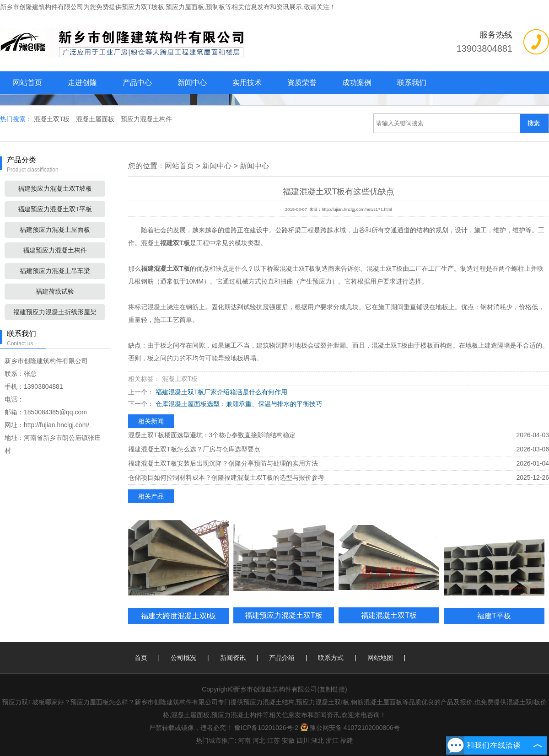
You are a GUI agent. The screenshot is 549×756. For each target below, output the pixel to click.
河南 (244, 740)
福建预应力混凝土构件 (55, 250)
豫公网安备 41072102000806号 (350, 728)
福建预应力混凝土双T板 (284, 615)
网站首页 (27, 83)
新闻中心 (192, 83)
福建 (347, 740)
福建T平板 (494, 616)
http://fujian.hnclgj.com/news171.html (357, 209)
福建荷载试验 (55, 291)
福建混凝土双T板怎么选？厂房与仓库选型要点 (194, 449)
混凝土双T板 (53, 119)
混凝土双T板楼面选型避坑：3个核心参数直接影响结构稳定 (212, 435)
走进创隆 (82, 83)
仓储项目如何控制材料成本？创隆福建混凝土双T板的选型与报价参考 (226, 477)
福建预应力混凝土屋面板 (55, 230)
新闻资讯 (233, 658)
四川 (303, 740)
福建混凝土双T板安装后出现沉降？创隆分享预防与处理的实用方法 (223, 463)
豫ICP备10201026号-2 (266, 728)
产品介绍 (282, 658)
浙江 (332, 740)
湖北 (318, 740)
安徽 (288, 740)
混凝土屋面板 (96, 119)
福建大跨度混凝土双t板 (179, 616)
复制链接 (332, 689)
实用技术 (247, 83)
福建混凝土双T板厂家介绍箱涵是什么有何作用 (221, 392)
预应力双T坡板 (143, 7)
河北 (259, 740)
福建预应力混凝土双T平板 (55, 209)
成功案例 (357, 83)
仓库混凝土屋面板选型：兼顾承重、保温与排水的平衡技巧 (238, 404)
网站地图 (380, 658)
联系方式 (331, 658)
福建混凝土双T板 (389, 615)
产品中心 (137, 83)
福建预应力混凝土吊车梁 (55, 271)
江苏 (274, 740)
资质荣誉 (302, 83)
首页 (141, 658)
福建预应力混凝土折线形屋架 (55, 312)
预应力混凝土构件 (146, 119)
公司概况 (183, 658)
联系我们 (412, 83)
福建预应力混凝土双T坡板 (55, 188)
